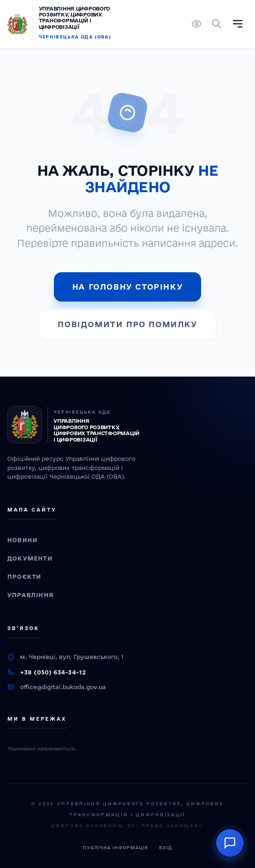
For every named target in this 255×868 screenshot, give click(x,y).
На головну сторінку (127, 287)
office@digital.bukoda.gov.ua (63, 687)
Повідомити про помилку (127, 324)
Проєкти (24, 577)
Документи (30, 558)
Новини (22, 540)
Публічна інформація (115, 848)
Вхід (166, 848)
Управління (30, 595)
